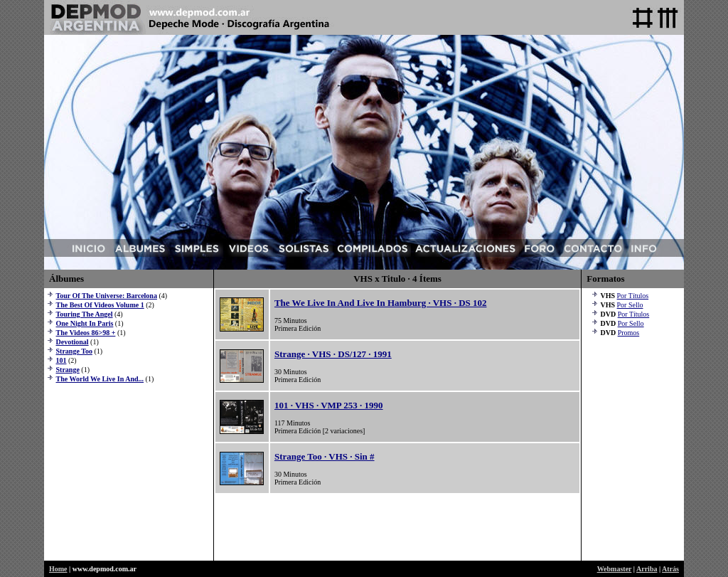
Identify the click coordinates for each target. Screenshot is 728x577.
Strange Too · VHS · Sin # (325, 456)
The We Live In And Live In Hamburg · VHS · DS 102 (381, 303)
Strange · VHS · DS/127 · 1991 (333, 354)
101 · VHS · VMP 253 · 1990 (329, 405)
